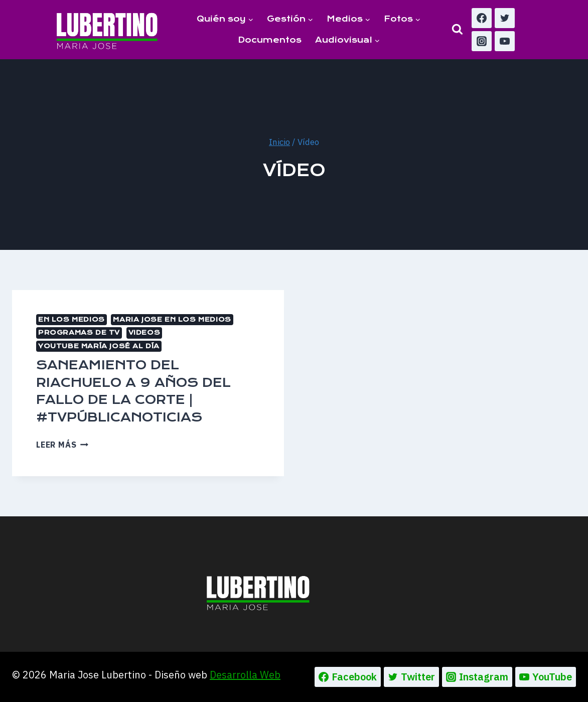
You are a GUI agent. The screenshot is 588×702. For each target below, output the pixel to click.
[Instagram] (482, 41)
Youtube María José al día (99, 346)
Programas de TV (79, 332)
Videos (144, 332)
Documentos (270, 40)
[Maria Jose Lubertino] (107, 29)
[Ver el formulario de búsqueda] (457, 29)
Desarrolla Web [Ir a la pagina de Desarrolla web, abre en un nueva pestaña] (245, 675)
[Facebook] (482, 18)
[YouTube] (505, 41)
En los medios (71, 319)
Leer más (62, 445)
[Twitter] (505, 18)
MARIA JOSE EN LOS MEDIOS (172, 319)
